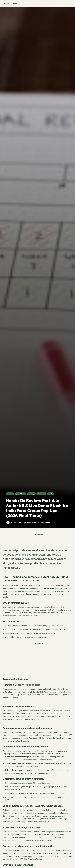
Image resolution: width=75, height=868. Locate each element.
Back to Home (11, 4)
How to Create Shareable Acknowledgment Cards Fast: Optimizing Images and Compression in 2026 (35, 838)
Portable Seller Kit (58, 689)
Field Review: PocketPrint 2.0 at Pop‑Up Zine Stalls (41, 714)
